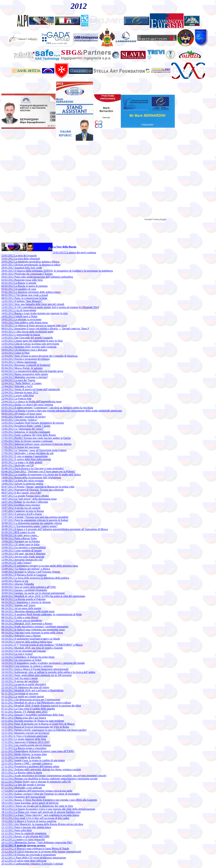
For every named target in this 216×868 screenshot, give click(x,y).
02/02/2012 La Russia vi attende (19, 283)
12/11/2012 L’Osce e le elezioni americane (24, 736)
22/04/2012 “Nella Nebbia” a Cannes (21, 383)
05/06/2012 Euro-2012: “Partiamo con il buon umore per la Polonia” (38, 471)
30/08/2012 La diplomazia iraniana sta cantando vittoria (32, 523)
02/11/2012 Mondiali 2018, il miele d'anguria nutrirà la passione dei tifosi (41, 706)
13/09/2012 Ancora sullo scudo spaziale (23, 557)
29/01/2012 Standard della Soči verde (22, 268)
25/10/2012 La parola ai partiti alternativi (24, 684)
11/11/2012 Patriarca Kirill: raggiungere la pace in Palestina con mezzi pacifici (44, 730)
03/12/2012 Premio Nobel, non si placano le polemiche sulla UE (36, 782)
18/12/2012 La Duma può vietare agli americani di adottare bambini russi (41, 812)
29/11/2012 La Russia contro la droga (22, 772)
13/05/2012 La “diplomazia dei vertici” (23, 429)
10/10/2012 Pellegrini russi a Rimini (21, 636)
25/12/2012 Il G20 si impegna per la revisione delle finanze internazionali (41, 852)
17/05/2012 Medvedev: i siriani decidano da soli (27, 453)
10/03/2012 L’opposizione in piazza (21, 335)
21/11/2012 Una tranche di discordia (21, 757)
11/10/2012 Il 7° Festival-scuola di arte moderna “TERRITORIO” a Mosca (42, 645)
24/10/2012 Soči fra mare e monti (20, 678)
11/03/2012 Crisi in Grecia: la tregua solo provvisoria (30, 344)
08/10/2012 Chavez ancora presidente (22, 620)
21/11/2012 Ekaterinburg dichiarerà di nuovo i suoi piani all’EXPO (38, 751)
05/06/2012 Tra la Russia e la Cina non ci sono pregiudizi (32, 468)
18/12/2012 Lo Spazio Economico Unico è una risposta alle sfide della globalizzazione (48, 809)
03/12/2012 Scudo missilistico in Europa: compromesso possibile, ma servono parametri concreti (54, 776)
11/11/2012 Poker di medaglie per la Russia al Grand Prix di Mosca (38, 724)
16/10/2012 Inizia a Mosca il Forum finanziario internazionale (35, 669)
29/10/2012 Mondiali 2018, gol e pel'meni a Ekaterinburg (32, 690)
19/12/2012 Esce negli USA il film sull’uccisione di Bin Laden (35, 818)
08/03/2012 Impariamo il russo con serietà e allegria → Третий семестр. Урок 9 (45, 328)
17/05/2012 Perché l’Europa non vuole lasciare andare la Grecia (36, 438)
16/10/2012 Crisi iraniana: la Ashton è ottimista (27, 666)
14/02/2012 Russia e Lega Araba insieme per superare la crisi (34, 313)
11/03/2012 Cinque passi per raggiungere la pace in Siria (32, 341)
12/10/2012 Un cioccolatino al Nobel (21, 660)
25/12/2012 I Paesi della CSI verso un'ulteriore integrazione (34, 858)
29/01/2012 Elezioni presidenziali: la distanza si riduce (31, 265)
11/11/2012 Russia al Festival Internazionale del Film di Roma (35, 727)
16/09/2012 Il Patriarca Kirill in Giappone (24, 575)
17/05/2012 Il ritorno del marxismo (20, 447)
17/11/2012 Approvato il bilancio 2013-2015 (25, 742)
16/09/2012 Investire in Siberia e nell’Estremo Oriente (31, 572)
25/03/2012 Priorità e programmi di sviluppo (26, 359)
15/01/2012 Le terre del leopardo (19, 256)
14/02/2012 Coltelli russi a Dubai (19, 316)
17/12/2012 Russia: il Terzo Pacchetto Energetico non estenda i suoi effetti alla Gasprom (49, 800)
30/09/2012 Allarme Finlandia (18, 584)
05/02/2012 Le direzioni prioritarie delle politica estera (31, 292)
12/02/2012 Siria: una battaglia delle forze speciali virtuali (33, 304)
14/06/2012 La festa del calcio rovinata (22, 481)
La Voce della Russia (64, 247)
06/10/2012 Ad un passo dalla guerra (21, 608)
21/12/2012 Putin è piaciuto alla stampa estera (26, 827)
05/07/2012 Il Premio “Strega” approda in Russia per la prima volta (38, 487)
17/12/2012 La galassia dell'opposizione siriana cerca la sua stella (37, 791)
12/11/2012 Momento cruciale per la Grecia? (26, 733)
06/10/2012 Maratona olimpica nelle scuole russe (28, 611)
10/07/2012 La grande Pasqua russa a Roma (25, 496)
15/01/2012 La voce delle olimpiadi (21, 259)
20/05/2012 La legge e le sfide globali (22, 462)
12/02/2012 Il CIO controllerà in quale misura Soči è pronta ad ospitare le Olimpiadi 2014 (50, 307)
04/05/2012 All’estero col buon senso (22, 414)
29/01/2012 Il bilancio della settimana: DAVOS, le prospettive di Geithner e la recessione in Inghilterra (57, 271)
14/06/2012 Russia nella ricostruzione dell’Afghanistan (31, 478)
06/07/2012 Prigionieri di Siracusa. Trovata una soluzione (32, 490)
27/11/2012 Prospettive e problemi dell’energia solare (30, 766)
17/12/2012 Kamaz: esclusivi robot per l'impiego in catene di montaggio (40, 794)
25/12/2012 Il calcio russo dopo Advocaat (24, 861)
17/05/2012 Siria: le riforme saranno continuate (27, 441)
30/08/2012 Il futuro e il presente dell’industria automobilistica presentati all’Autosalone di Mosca (55, 529)
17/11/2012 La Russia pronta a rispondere (24, 748)
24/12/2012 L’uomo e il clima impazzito (23, 839)
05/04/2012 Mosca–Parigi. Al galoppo (22, 368)
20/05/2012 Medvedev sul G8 (17, 465)
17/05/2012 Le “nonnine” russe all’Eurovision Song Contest (34, 450)
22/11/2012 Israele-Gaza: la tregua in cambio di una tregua (33, 760)
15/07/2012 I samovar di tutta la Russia (23, 511)
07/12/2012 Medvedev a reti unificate (22, 788)
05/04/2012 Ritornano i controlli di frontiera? (26, 365)
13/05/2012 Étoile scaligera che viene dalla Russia (29, 435)
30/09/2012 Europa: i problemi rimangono (24, 590)
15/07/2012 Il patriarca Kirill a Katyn (22, 514)
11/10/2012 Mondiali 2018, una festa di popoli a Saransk (32, 648)
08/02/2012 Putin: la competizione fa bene (24, 298)
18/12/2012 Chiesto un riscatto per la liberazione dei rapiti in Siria (37, 806)
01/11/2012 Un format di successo (20, 693)
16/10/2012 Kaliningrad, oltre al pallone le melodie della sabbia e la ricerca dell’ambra (48, 672)
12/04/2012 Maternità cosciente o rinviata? (25, 377)
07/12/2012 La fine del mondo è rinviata (23, 785)
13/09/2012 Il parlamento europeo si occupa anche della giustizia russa (40, 566)
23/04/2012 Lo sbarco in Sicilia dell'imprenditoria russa (31, 401)
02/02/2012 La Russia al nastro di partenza (24, 286)
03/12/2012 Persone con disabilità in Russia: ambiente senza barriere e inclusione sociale (49, 779)
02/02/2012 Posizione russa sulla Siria (22, 280)
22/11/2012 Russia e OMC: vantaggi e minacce (27, 763)
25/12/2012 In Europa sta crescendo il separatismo (29, 855)
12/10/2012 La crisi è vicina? (17, 654)
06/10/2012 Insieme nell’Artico (18, 605)
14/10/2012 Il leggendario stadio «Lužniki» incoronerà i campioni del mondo (43, 663)
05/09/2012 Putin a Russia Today (19, 538)
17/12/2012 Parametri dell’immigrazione (23, 797)
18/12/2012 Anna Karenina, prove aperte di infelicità (30, 803)
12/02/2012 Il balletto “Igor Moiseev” (22, 301)
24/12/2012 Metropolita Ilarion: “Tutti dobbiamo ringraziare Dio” (37, 842)
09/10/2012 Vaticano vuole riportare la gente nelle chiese (32, 633)
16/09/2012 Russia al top (15, 581)
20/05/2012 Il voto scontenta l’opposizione (25, 456)
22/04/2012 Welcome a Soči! (17, 386)
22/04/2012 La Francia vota (16, 398)
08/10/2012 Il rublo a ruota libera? (20, 617)
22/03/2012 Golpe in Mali (15, 353)
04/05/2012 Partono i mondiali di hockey (24, 417)
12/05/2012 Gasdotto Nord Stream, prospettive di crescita (32, 423)
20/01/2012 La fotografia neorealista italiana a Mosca (30, 262)
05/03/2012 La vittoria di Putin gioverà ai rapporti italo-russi (34, 325)
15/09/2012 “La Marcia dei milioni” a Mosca (26, 569)
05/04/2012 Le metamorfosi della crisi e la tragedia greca (32, 371)
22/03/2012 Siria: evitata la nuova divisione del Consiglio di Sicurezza (39, 356)
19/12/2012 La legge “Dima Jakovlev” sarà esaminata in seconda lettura (40, 815)
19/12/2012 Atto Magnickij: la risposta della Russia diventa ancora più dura (42, 824)
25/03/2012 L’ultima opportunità (19, 362)
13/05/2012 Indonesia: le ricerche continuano (26, 432)
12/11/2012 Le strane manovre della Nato (24, 739)
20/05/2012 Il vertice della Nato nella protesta (26, 459)
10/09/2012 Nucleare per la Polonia (21, 541)
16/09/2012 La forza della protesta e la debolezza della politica (35, 578)
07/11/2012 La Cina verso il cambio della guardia (28, 709)
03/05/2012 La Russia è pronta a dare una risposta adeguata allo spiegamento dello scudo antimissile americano (62, 411)
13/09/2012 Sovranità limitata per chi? (22, 560)
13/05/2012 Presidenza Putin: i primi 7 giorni (26, 426)
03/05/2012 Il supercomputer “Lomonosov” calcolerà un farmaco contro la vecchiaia (47, 408)
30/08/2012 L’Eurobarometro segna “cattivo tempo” (30, 526)
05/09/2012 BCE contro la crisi (18, 532)
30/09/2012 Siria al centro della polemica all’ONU (29, 587)
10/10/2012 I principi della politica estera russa (27, 642)
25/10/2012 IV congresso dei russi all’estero (25, 687)
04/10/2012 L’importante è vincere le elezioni (26, 602)
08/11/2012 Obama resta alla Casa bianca (24, 718)
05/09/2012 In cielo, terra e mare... (20, 535)
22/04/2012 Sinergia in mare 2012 (20, 392)
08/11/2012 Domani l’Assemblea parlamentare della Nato (33, 715)
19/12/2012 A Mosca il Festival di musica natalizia (29, 821)
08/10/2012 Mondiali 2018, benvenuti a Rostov (27, 623)
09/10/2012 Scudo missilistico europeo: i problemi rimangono (35, 627)
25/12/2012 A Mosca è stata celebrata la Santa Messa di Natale (35, 848)
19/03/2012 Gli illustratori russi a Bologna (24, 350)
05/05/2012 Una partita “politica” (19, 420)
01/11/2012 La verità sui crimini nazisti (23, 696)
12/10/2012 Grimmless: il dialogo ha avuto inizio (28, 657)
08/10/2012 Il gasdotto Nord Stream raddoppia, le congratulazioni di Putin (42, 614)
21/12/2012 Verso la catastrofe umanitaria (24, 833)
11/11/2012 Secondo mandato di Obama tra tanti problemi (33, 721)
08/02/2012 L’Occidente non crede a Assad (25, 295)
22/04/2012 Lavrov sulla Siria (18, 395)
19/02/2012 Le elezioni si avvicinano (21, 319)
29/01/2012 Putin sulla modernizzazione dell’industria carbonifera (37, 277)
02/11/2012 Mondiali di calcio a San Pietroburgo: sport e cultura (36, 703)
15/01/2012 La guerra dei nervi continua (74, 252)
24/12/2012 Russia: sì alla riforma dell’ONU (25, 836)
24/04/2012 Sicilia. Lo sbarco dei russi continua (27, 405)
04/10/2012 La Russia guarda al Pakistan (23, 599)
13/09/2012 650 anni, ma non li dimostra (23, 554)
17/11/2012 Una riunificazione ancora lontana (26, 745)
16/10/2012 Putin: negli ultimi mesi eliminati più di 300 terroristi (36, 675)
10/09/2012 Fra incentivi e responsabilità (23, 547)
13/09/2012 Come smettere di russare (22, 550)
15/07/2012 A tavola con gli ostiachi (21, 508)
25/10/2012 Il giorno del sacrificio (20, 681)
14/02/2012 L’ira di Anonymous (19, 310)
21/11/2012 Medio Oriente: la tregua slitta (24, 754)
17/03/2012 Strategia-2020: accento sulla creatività (29, 347)
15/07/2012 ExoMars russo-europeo (21, 505)
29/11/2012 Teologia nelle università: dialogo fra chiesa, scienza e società (41, 769)
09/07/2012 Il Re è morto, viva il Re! (21, 493)
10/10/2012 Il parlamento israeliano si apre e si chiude (31, 639)
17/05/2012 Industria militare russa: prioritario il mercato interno (36, 444)
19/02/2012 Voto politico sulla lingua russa (25, 322)
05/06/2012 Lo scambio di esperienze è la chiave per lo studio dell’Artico (41, 474)
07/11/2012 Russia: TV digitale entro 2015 (24, 712)
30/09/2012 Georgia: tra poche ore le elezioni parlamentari (33, 593)
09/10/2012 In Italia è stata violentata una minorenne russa (33, 630)
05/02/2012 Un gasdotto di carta (19, 289)
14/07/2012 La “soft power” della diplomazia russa (29, 499)
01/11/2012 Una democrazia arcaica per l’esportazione (31, 699)
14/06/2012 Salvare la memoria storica (22, 484)
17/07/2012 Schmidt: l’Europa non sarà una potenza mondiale (35, 517)
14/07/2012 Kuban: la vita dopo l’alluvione (25, 502)
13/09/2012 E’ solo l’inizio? (16, 563)
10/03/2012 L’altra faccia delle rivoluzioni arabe (27, 332)
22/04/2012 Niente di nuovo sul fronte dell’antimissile (31, 389)
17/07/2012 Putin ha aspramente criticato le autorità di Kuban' (35, 520)
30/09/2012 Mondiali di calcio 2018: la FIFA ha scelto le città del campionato (43, 596)
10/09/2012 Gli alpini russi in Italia (20, 544)
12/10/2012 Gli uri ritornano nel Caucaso (24, 651)
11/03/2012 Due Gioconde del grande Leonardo (27, 338)
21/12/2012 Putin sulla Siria (16, 830)
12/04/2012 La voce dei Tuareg (18, 380)
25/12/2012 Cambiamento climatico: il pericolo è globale (32, 864)
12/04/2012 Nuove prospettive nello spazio (25, 374)
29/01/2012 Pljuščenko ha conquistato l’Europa (27, 274)
